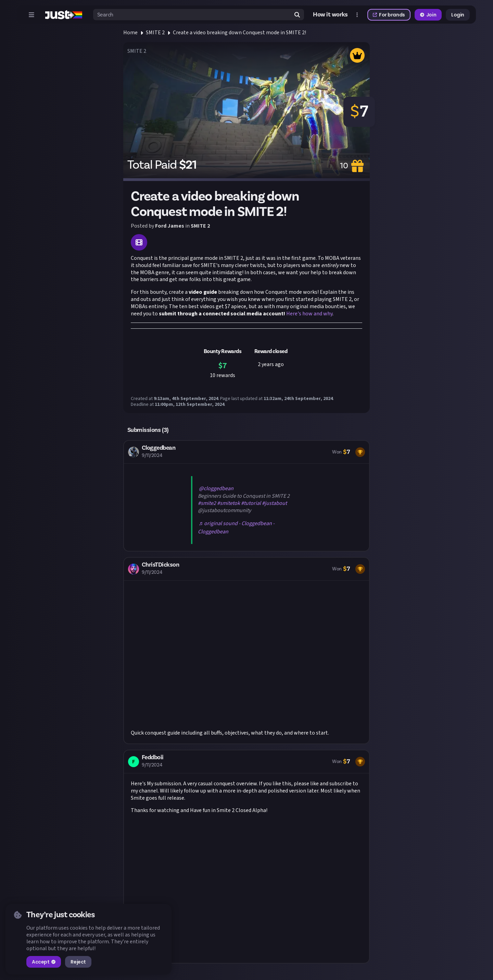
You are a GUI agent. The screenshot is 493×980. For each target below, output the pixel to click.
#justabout (274, 503)
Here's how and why (309, 314)
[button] (246, 496)
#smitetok (229, 503)
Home (130, 33)
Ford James (170, 226)
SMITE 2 (155, 33)
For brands (389, 15)
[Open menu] (31, 15)
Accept (44, 962)
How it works (330, 15)
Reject (78, 962)
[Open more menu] (357, 15)
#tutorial (251, 503)
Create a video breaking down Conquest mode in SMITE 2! (239, 33)
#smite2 (207, 503)
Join (428, 15)
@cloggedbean (216, 488)
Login (458, 15)
